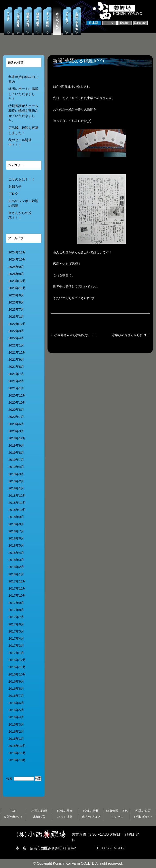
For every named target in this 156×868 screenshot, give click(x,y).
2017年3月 (16, 646)
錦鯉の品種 (65, 811)
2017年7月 (16, 617)
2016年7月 (16, 696)
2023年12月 (17, 281)
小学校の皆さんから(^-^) (131, 335)
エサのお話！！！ (22, 179)
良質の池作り (13, 817)
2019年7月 (16, 460)
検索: (10, 778)
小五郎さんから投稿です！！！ (74, 335)
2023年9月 (16, 295)
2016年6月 (16, 703)
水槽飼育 (39, 817)
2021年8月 (16, 367)
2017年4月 (16, 638)
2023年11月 (17, 288)
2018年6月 (16, 538)
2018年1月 (16, 574)
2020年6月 (16, 424)
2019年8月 (16, 453)
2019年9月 (16, 446)
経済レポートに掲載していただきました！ (23, 94)
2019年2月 (16, 481)
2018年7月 (16, 531)
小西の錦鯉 (39, 811)
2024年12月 (17, 252)
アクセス (117, 817)
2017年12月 (17, 581)
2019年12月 (17, 438)
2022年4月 (16, 338)
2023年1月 (16, 317)
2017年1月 (16, 653)
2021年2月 (16, 381)
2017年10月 (17, 596)
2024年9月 (16, 267)
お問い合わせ (143, 817)
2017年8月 (16, 610)
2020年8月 (16, 410)
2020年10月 (17, 403)
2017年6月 (16, 624)
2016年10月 (17, 674)
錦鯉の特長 (91, 811)
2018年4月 (16, 553)
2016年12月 (17, 660)
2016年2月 (16, 732)
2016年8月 (16, 689)
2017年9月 (16, 603)
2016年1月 (16, 739)
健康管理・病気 (117, 811)
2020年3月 (16, 431)
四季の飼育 (143, 811)
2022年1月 (16, 345)
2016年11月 (17, 667)
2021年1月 (16, 388)
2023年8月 (16, 302)
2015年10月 (17, 760)
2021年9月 (16, 360)
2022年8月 (16, 331)
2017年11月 (17, 588)
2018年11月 (17, 503)
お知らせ (15, 187)
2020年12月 (17, 395)
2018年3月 (16, 560)
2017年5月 (16, 631)
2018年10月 (17, 510)
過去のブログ (91, 817)
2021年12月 (17, 352)
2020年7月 (16, 417)
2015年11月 (17, 753)
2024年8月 (16, 274)
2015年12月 (17, 746)
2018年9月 (16, 517)
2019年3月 (16, 474)
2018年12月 (17, 496)
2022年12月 (17, 324)
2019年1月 (16, 488)
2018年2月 (16, 567)
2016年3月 (16, 724)
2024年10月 (17, 259)
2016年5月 (16, 710)
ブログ (13, 194)
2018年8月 (16, 524)
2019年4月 (16, 467)
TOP (13, 811)
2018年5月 (16, 545)
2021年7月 (16, 374)
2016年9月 (16, 681)
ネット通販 (65, 817)
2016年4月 (16, 717)
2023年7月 (16, 309)
